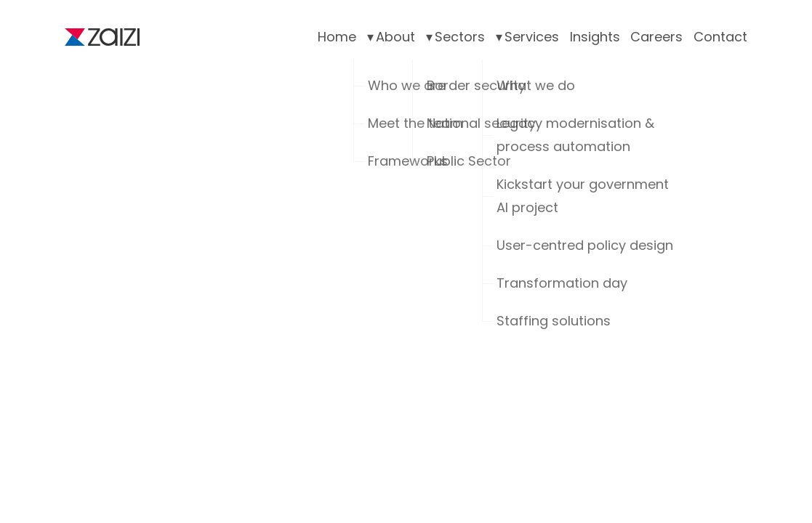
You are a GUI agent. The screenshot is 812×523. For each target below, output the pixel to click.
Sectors (460, 37)
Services (532, 37)
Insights (595, 37)
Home (337, 37)
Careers (656, 37)
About (395, 37)
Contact (720, 37)
